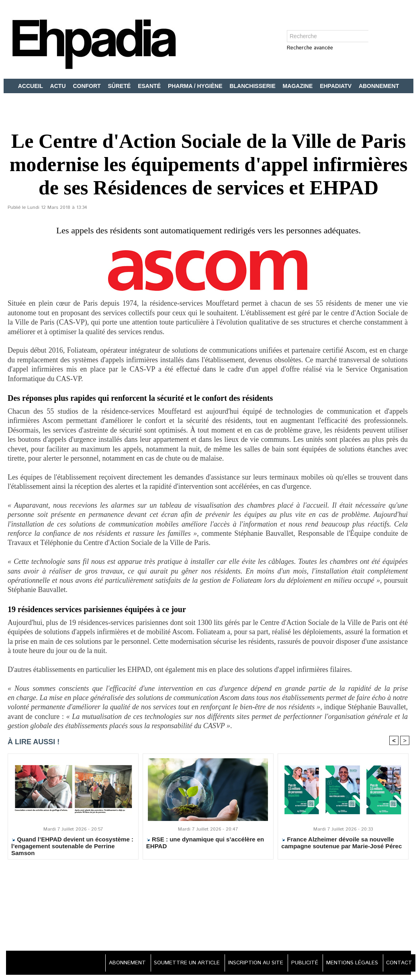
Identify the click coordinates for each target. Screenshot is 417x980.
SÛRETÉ (120, 86)
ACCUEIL (31, 86)
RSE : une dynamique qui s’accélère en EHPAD (205, 844)
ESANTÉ (150, 86)
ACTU (59, 86)
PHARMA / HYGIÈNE (196, 86)
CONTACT (398, 964)
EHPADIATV (336, 86)
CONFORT (87, 86)
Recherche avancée (310, 48)
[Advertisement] (208, 907)
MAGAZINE (299, 86)
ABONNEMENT (379, 86)
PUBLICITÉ (298, 964)
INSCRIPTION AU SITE (245, 964)
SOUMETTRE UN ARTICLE (173, 964)
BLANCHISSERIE (253, 86)
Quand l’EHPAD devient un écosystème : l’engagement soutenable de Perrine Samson (72, 847)
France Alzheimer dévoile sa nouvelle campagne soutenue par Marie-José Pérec (341, 844)
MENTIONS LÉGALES (348, 964)
